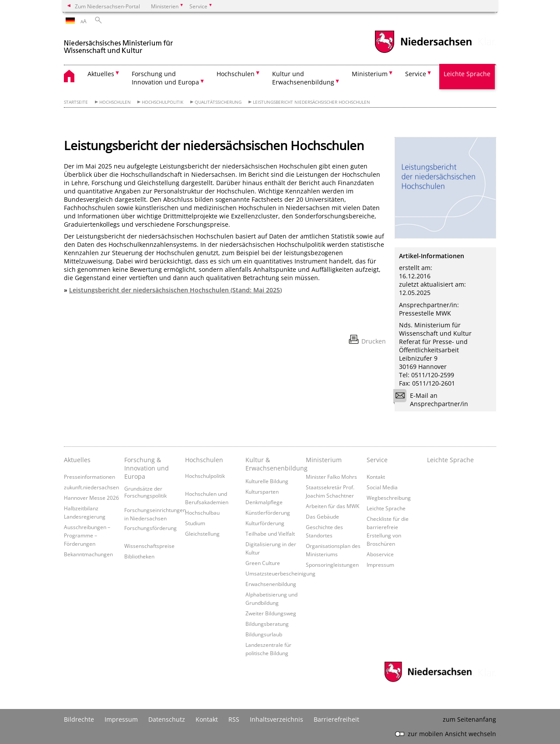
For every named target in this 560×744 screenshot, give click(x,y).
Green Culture (263, 563)
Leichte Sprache (467, 74)
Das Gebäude (322, 516)
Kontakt (376, 477)
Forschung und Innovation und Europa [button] (165, 78)
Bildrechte (79, 719)
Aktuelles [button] (101, 74)
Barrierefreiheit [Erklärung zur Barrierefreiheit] (336, 719)
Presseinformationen (89, 477)
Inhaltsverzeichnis (276, 719)
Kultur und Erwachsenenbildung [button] (303, 78)
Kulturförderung (265, 523)
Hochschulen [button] (236, 74)
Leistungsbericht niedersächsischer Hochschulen (311, 102)
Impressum (380, 565)
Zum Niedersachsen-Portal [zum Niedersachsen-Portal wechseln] (107, 6)
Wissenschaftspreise (149, 546)
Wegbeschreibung (389, 498)
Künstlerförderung (268, 512)
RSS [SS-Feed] (234, 719)
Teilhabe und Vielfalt (270, 533)
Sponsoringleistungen (332, 565)
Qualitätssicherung (218, 102)
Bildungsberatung (267, 624)
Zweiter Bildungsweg (271, 613)
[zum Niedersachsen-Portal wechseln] (423, 52)
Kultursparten (262, 491)
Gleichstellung (202, 533)
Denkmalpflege (264, 502)
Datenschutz (167, 719)
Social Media (382, 487)
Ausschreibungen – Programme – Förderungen (87, 535)
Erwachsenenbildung (271, 584)
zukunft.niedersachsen (91, 487)
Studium (195, 523)
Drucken (374, 341)
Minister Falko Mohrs (331, 477)
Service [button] (416, 74)
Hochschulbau (202, 512)
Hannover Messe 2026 (91, 498)
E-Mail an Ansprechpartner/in (434, 400)
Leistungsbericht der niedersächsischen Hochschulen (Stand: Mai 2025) (175, 290)
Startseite (76, 102)
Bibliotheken (139, 556)
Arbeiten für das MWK (332, 506)
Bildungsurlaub (264, 634)
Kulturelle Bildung (267, 481)
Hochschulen (115, 102)
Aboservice (380, 554)
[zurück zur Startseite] (119, 43)
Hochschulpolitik (163, 102)
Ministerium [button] (370, 74)
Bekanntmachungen (88, 554)
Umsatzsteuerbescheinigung (280, 573)
